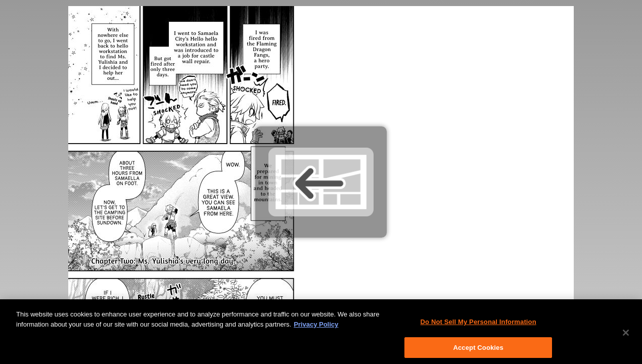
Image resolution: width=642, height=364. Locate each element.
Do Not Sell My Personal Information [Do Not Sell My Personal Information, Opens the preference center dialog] (478, 324)
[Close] (626, 335)
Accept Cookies (478, 350)
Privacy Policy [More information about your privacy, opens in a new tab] (316, 326)
